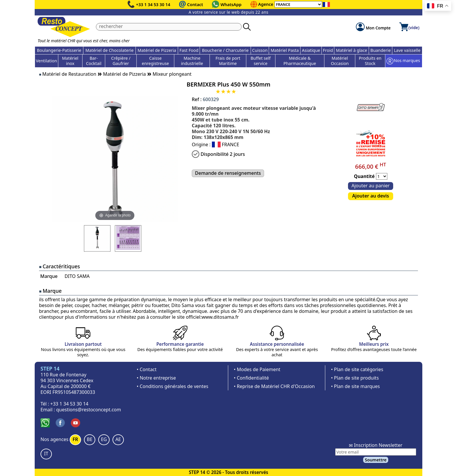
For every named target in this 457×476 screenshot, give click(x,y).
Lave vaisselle (407, 50)
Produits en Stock (370, 61)
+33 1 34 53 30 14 (153, 5)
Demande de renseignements (228, 173)
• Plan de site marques (355, 386)
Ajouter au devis (370, 196)
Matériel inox (70, 61)
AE (118, 439)
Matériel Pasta (285, 50)
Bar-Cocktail (94, 61)
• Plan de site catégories (357, 369)
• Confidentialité (251, 378)
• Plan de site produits (355, 378)
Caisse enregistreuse (155, 61)
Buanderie (381, 50)
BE (90, 439)
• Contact (147, 369)
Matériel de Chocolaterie (110, 50)
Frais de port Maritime (228, 61)
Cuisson (260, 50)
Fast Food (189, 50)
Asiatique (311, 50)
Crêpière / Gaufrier (121, 61)
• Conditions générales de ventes (173, 386)
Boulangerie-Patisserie (59, 50)
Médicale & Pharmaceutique (300, 61)
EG (104, 439)
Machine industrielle (192, 61)
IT (46, 454)
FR (75, 439)
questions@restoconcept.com (89, 410)
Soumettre (376, 460)
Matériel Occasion (340, 61)
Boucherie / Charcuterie (225, 50)
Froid (328, 50)
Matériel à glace (352, 50)
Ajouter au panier (371, 186)
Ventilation (46, 61)
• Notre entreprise (156, 378)
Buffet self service (261, 61)
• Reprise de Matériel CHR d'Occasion (274, 386)
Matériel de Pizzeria (157, 50)
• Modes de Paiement (257, 369)
